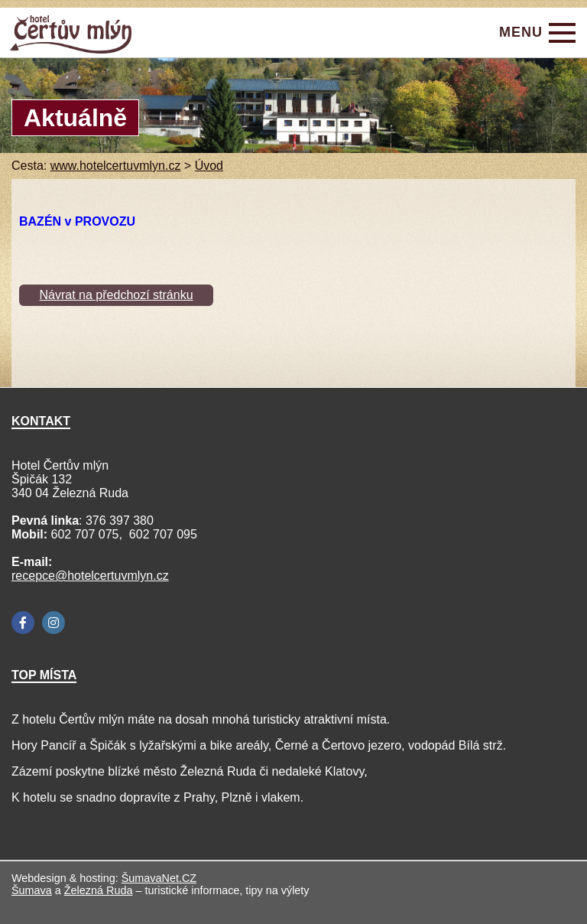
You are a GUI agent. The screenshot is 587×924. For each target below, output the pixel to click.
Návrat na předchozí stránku (117, 295)
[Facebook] (23, 623)
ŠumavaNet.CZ (159, 878)
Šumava (32, 890)
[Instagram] (54, 623)
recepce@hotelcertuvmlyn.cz (90, 576)
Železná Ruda (99, 890)
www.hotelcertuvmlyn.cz (116, 166)
